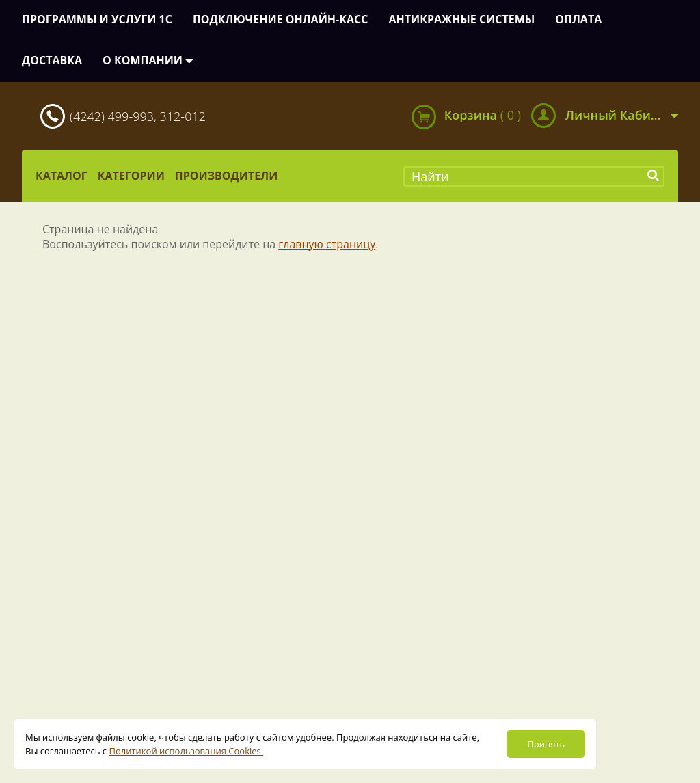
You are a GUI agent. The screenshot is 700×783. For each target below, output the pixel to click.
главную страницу (327, 244)
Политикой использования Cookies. (186, 751)
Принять (546, 744)
